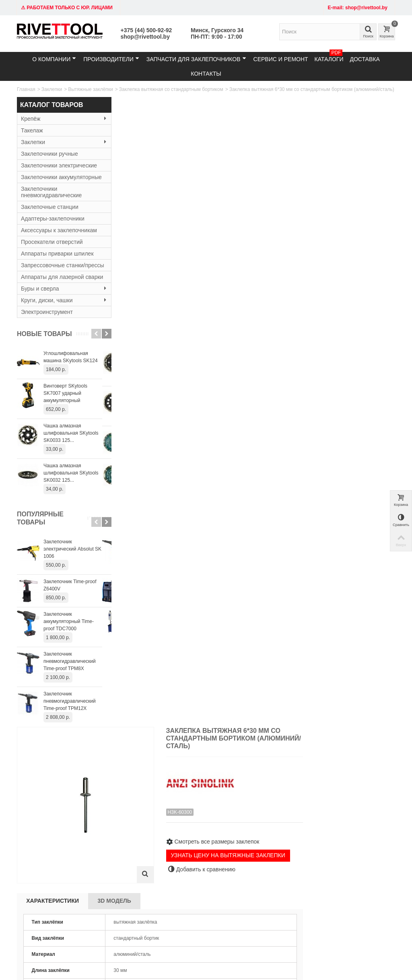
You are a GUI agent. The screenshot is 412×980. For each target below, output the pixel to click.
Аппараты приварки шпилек (57, 260)
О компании (54, 59)
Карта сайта (254, 854)
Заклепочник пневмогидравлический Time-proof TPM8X (70, 681)
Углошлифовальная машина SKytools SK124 (71, 376)
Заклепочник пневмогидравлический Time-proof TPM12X (70, 720)
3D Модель (212, 268)
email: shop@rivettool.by (46, 862)
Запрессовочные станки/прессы (53, 275)
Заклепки (52, 89)
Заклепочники (113, 854)
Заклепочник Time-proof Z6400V (70, 605)
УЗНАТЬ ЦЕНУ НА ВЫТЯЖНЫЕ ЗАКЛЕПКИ (323, 225)
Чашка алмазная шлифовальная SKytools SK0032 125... (71, 492)
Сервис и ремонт (281, 59)
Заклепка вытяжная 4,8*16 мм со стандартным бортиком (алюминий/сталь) (142, 599)
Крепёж (60, 119)
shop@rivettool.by (145, 37)
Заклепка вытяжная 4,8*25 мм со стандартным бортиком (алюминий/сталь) (365, 599)
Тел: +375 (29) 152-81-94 (47, 854)
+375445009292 (205, 930)
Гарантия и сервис (196, 862)
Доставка (365, 59)
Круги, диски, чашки (60, 320)
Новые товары (44, 353)
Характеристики (150, 268)
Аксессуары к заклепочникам (59, 237)
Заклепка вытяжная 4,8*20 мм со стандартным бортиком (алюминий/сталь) (253, 599)
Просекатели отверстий (52, 248)
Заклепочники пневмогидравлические (51, 198)
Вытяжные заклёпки (91, 89)
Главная (26, 89)
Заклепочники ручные (49, 154)
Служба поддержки (262, 862)
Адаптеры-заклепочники (53, 225)
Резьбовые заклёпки (121, 871)
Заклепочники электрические (59, 165)
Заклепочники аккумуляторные (42, 180)
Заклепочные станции (50, 213)
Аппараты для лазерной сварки (53, 293)
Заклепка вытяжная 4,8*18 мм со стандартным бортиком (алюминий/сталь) (198, 599)
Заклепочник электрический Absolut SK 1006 (72, 568)
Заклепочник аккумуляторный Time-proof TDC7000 (69, 641)
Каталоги (329, 57)
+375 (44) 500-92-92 (146, 30)
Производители (111, 59)
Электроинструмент (47, 331)
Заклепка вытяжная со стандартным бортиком (171, 89)
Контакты (206, 74)
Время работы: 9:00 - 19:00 (43, 874)
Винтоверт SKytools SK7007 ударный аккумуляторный (65, 413)
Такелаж (32, 130)
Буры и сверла (60, 308)
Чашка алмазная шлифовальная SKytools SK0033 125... (71, 452)
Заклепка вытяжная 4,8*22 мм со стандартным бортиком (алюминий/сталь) (309, 599)
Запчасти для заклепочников (196, 59)
